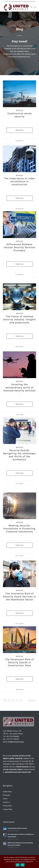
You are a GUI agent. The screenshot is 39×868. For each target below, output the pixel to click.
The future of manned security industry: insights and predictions (19, 319)
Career (5, 799)
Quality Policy (7, 792)
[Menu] (35, 7)
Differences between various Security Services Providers (20, 247)
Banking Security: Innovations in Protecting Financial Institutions (19, 529)
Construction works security (17, 828)
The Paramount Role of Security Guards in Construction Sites (19, 662)
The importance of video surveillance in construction (19, 181)
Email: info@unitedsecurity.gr (27, 2)
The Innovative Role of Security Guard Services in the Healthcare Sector (20, 597)
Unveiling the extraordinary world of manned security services (19, 387)
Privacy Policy (7, 806)
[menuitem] (30, 7)
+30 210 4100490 (12, 736)
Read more (20, 130)
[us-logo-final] (16, 7)
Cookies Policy (8, 809)
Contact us (6, 802)
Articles (19, 111)
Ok (18, 865)
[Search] (30, 7)
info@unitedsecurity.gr (16, 742)
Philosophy (6, 795)
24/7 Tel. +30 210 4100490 (11, 2)
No (23, 865)
